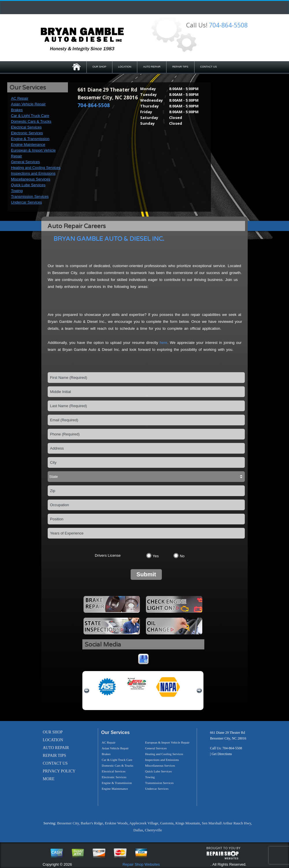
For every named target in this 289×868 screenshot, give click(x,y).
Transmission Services (30, 196)
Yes (156, 556)
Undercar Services (26, 202)
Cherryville (153, 830)
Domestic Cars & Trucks (31, 121)
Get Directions (222, 754)
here (164, 343)
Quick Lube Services (28, 185)
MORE (49, 779)
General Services (25, 162)
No (182, 556)
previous (87, 691)
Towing (17, 191)
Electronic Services (27, 133)
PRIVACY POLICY (59, 771)
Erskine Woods (116, 823)
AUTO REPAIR (152, 67)
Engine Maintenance (28, 145)
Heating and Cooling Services (36, 168)
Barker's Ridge (92, 823)
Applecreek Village (144, 823)
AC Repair (20, 98)
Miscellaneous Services (31, 179)
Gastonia (167, 823)
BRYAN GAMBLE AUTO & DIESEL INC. (109, 239)
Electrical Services (26, 127)
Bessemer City (68, 823)
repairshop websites (223, 855)
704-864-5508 (228, 25)
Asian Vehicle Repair (28, 104)
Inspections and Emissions (33, 173)
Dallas (138, 830)
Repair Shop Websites (141, 864)
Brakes (17, 110)
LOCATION (125, 67)
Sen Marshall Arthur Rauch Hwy (226, 823)
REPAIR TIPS (180, 67)
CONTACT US (209, 67)
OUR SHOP (99, 67)
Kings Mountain (188, 823)
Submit (146, 574)
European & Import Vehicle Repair (167, 742)
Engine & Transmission (30, 139)
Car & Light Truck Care (30, 116)
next (199, 691)
